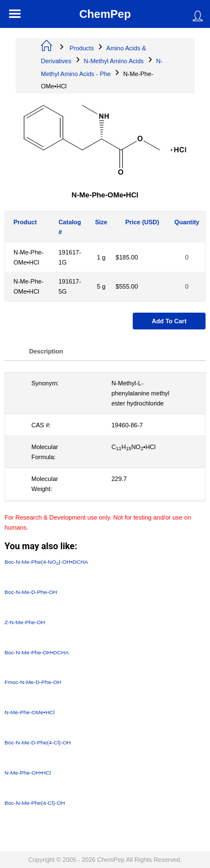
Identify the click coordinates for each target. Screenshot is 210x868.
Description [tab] (46, 351)
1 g (101, 257)
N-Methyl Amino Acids (114, 61)
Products (81, 48)
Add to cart (169, 321)
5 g (101, 286)
